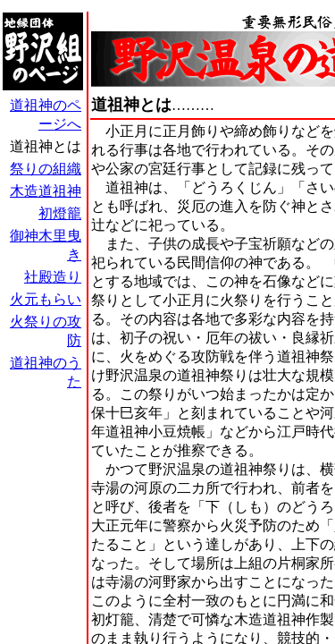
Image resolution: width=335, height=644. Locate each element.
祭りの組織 (46, 169)
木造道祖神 (46, 191)
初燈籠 (60, 213)
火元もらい (46, 299)
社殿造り (53, 277)
